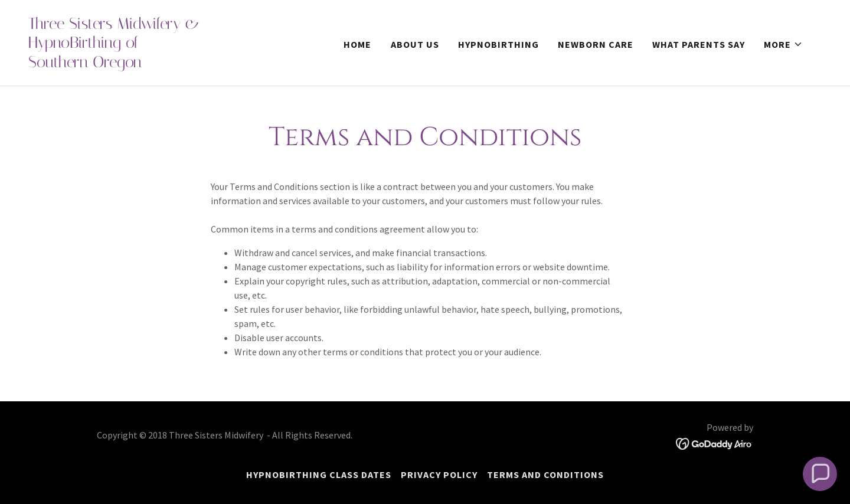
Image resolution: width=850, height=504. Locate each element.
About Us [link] (415, 44)
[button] (783, 44)
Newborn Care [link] (596, 44)
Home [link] (357, 44)
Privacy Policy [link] (439, 474)
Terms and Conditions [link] (545, 474)
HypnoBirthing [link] (498, 44)
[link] (139, 64)
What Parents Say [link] (699, 44)
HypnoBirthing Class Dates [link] (319, 474)
